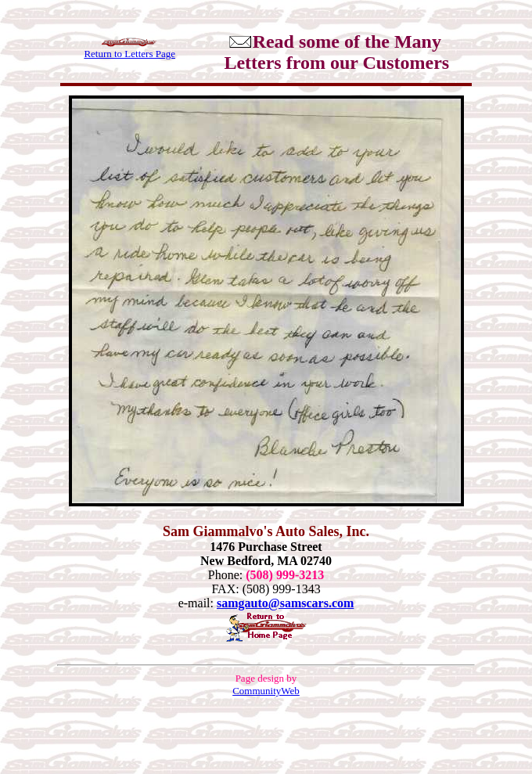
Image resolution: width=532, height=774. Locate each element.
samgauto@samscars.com (285, 603)
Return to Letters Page (129, 54)
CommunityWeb (266, 691)
